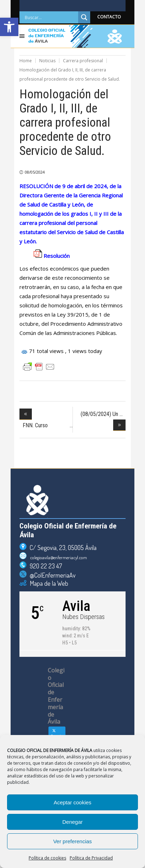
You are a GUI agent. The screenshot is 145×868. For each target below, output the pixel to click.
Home (26, 61)
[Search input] (51, 17)
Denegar (72, 822)
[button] (9, 27)
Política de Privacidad (91, 858)
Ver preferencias (72, 841)
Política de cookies (47, 858)
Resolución (57, 256)
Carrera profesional (83, 61)
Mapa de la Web (47, 583)
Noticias (47, 61)
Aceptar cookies (73, 802)
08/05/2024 (35, 172)
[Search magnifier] (84, 17)
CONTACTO (109, 17)
